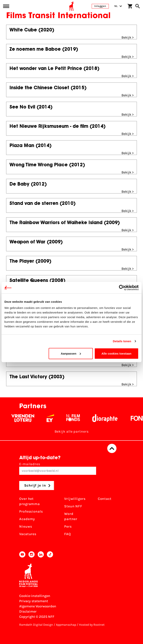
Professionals (31, 511)
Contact (105, 499)
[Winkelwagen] (130, 6)
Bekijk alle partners (72, 431)
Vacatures (28, 534)
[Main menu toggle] (6, 6)
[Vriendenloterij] (25, 418)
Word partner (71, 516)
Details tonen (122, 341)
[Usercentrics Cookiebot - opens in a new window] (122, 288)
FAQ (68, 534)
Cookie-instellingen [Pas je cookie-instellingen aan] (35, 596)
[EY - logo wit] (52, 418)
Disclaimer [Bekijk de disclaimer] (28, 611)
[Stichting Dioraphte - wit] (107, 418)
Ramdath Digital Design (36, 625)
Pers (68, 526)
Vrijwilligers (75, 499)
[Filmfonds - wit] (75, 418)
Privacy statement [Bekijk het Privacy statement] (34, 601)
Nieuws (26, 526)
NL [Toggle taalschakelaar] (118, 6)
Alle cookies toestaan (116, 353)
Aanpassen (71, 353)
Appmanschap (66, 625)
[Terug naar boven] (112, 448)
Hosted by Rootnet (92, 625)
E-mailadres (58, 468)
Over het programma (30, 501)
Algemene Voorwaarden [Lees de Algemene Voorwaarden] (38, 606)
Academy (27, 519)
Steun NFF (73, 506)
